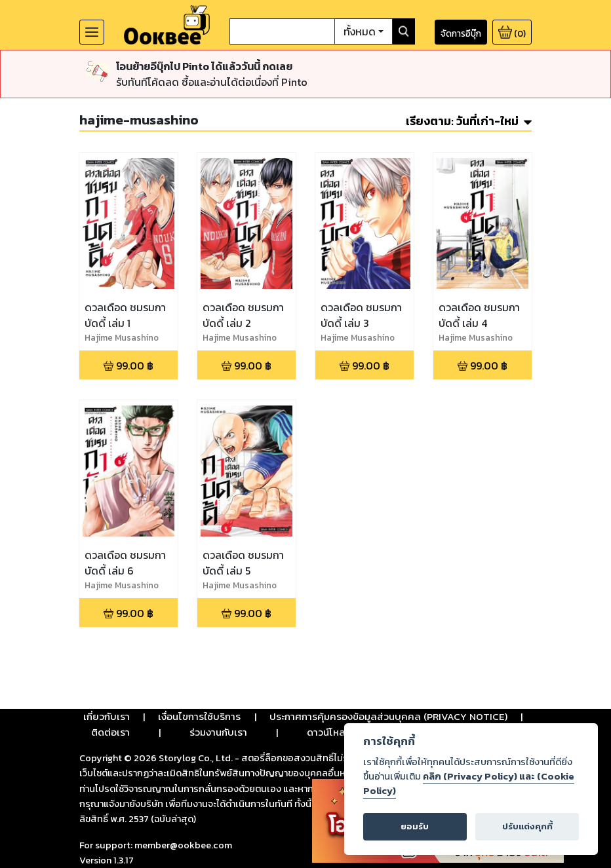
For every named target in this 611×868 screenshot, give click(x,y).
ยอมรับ (415, 826)
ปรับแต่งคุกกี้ (527, 826)
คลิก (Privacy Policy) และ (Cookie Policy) (469, 783)
